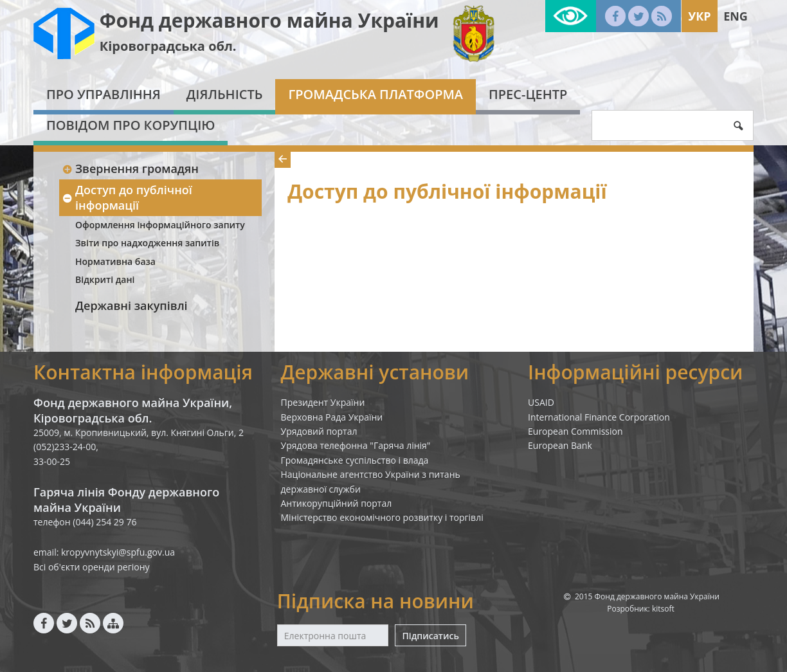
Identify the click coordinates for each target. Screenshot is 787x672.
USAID (541, 402)
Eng (736, 16)
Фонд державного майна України (269, 20)
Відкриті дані (105, 279)
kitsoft (663, 609)
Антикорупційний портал (337, 503)
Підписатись (430, 636)
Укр (699, 16)
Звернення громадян (130, 168)
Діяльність (225, 94)
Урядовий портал (319, 431)
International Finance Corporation (599, 417)
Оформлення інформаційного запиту (160, 225)
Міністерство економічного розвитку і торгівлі (382, 517)
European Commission (575, 431)
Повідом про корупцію (131, 125)
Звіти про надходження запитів (147, 243)
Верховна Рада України (332, 417)
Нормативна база (115, 261)
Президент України (323, 402)
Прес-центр (528, 94)
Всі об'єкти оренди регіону (92, 567)
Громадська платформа (375, 94)
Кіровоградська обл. (168, 46)
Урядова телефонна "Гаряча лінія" (356, 445)
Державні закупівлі (131, 305)
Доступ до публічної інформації (127, 197)
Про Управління (104, 94)
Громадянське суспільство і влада (355, 460)
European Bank (560, 445)
